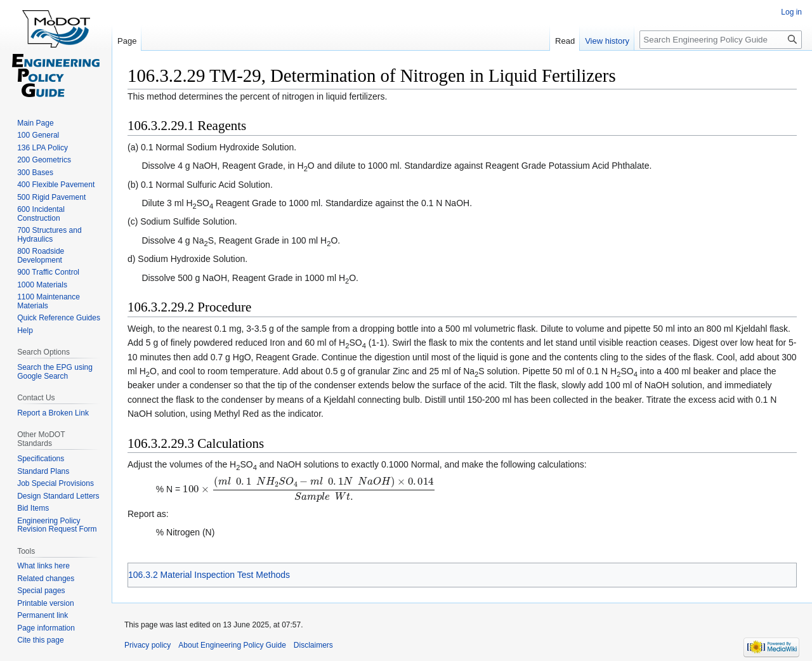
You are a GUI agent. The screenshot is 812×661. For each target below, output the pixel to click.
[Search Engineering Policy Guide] (721, 40)
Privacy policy (147, 645)
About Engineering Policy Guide (232, 645)
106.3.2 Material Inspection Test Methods (209, 575)
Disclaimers (313, 645)
